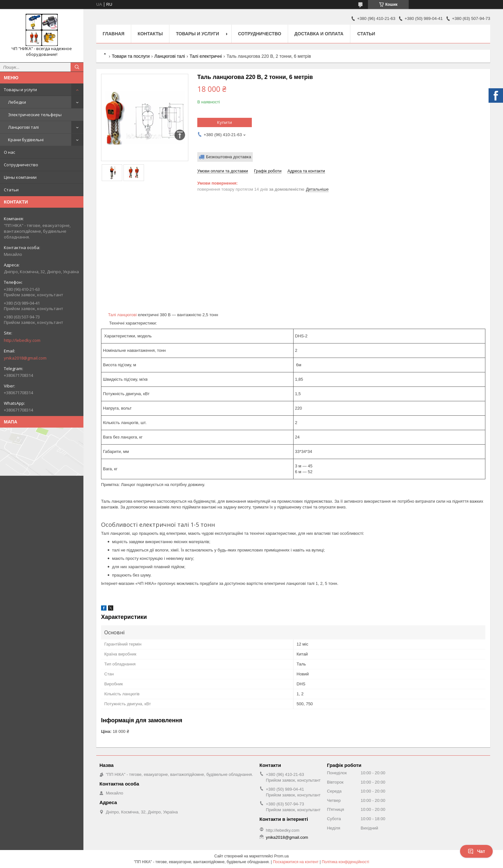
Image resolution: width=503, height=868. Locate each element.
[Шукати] (77, 67)
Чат (476, 851)
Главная (114, 34)
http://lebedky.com (22, 340)
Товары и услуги (20, 90)
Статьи (11, 190)
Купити (225, 122)
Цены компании (20, 177)
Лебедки (17, 102)
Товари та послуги (131, 56)
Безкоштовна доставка (229, 157)
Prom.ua (281, 856)
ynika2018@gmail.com (25, 358)
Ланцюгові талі (23, 127)
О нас (9, 152)
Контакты (150, 34)
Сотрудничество (21, 165)
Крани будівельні (26, 140)
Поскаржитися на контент (296, 862)
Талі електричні (206, 56)
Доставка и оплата (319, 34)
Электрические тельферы (35, 115)
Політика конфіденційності (345, 862)
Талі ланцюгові (122, 315)
